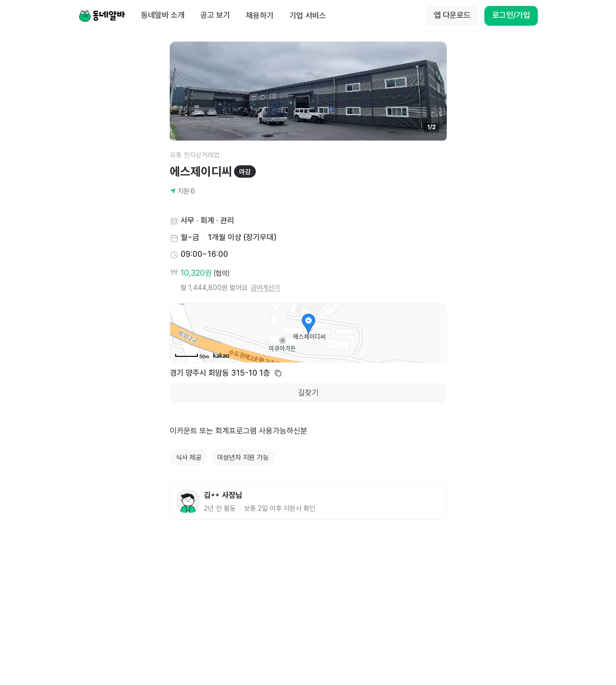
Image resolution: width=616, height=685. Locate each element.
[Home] (102, 16)
